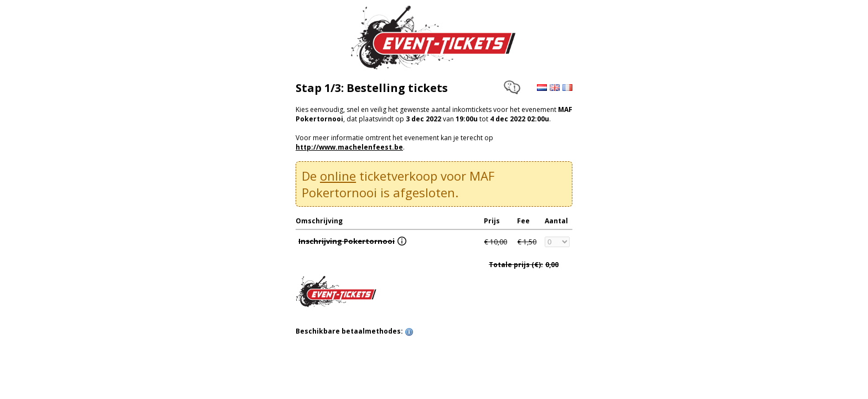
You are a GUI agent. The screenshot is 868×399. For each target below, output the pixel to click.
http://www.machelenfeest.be (349, 147)
